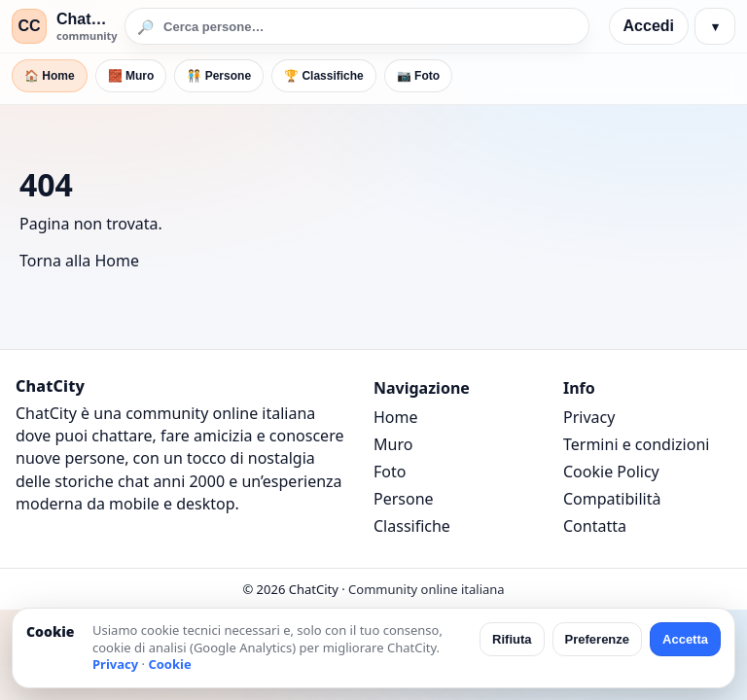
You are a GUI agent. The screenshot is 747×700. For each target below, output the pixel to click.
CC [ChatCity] (29, 26)
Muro (393, 444)
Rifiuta (512, 639)
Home (396, 417)
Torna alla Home (79, 261)
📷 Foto (418, 76)
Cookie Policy (611, 472)
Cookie (169, 664)
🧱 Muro (131, 76)
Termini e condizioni (636, 444)
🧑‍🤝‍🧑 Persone (219, 76)
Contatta (595, 526)
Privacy (589, 417)
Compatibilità (612, 499)
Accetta (685, 639)
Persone (404, 499)
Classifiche (412, 526)
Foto (390, 472)
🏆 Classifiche (324, 76)
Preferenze (597, 639)
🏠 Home (50, 76)
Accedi (649, 26)
